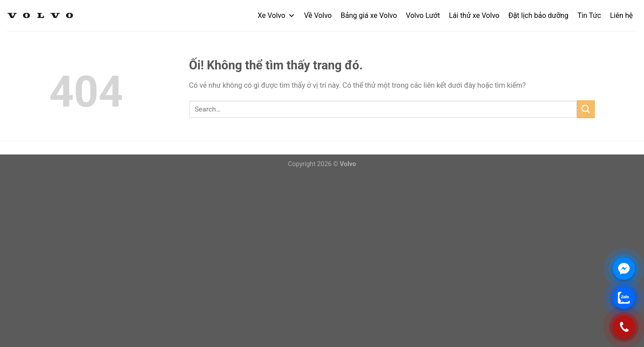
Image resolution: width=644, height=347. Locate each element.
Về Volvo (318, 15)
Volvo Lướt (423, 15)
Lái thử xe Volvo (474, 15)
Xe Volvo (276, 15)
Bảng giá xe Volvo (369, 15)
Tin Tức (589, 15)
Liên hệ (621, 15)
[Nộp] (586, 109)
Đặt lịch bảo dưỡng (538, 15)
